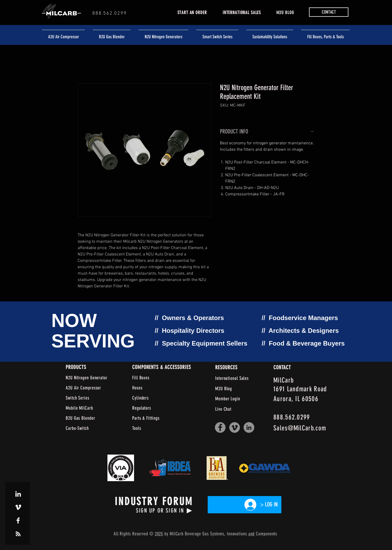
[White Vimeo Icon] (18, 507)
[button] (329, 12)
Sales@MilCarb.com (300, 428)
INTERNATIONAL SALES (242, 12)
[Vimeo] (235, 427)
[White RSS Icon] (18, 534)
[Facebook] (220, 427)
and (252, 534)
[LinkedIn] (249, 427)
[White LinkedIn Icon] (18, 494)
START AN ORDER (192, 12)
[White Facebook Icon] (18, 520)
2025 (159, 534)
